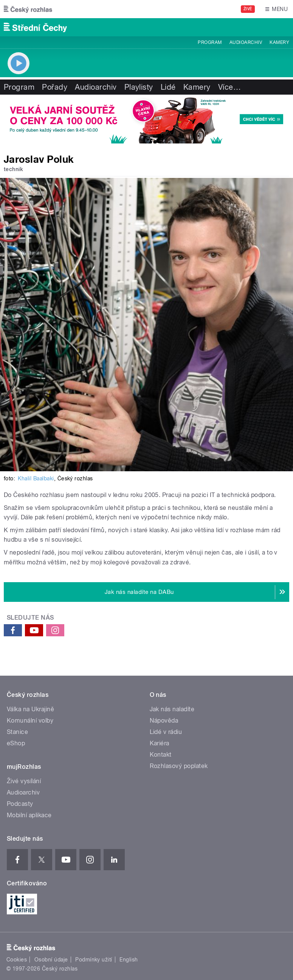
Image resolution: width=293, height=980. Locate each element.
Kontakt (161, 755)
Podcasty (20, 804)
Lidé (168, 87)
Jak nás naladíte (172, 709)
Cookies (17, 960)
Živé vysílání (24, 781)
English (129, 960)
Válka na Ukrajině (30, 709)
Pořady (55, 87)
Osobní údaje (51, 960)
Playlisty (139, 87)
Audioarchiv (246, 42)
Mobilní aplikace (29, 815)
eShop (16, 743)
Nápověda (164, 721)
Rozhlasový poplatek (179, 766)
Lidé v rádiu (166, 732)
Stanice (17, 732)
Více (229, 87)
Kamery (279, 42)
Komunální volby (30, 721)
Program (210, 42)
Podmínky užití (94, 960)
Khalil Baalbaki (36, 478)
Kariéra (160, 743)
